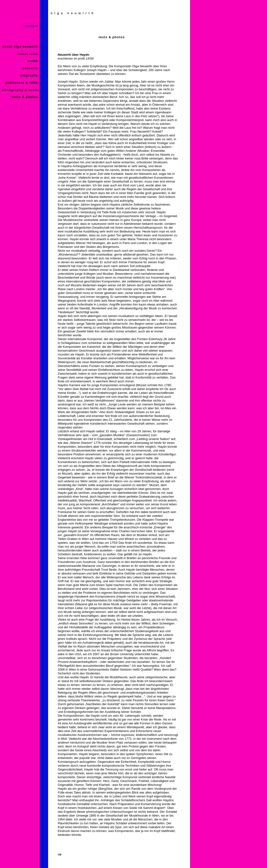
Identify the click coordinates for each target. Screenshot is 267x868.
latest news (29, 54)
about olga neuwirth (21, 46)
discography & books (20, 90)
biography (30, 75)
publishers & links (22, 83)
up (60, 854)
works (33, 61)
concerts (31, 68)
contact (32, 26)
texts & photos (26, 97)
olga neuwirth (73, 13)
